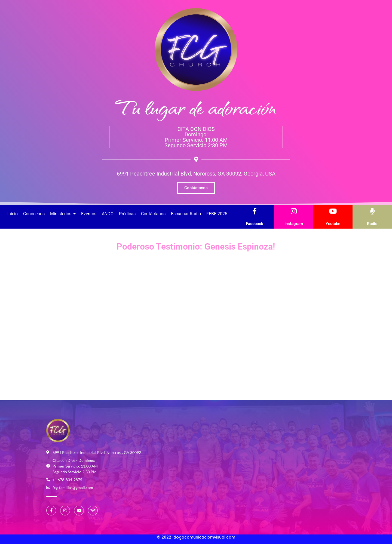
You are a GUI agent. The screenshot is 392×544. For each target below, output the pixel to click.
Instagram (294, 224)
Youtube (333, 224)
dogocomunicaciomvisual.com (204, 537)
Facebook (255, 224)
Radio (372, 224)
